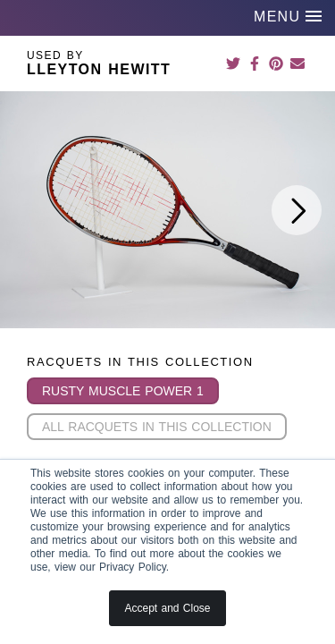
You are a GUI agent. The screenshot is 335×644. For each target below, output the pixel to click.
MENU (288, 17)
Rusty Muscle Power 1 (123, 391)
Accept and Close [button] (167, 608)
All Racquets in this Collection (157, 427)
